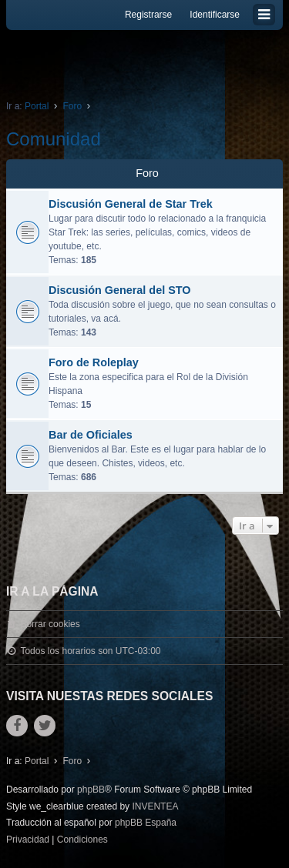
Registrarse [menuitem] (148, 15)
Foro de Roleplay (94, 362)
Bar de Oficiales (91, 435)
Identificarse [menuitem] (215, 15)
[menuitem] (28, 840)
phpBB (91, 790)
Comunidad (54, 139)
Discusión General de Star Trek (131, 204)
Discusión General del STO (119, 290)
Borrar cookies (50, 624)
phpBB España (146, 823)
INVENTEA (155, 806)
